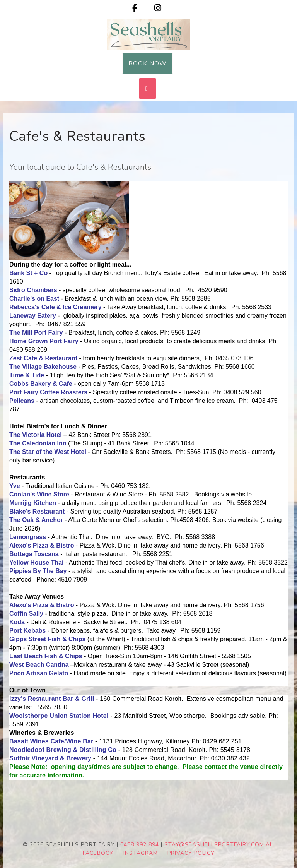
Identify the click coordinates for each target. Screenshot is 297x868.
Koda (17, 622)
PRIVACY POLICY (191, 853)
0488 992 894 (140, 845)
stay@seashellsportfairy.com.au (219, 845)
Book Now (148, 63)
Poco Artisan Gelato (39, 673)
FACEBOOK (98, 853)
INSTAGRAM (141, 853)
